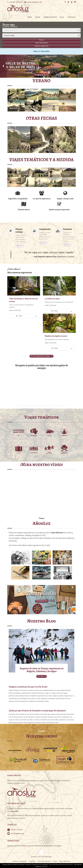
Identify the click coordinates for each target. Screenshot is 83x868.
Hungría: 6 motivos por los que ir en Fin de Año (28, 687)
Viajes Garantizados (41, 43)
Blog (62, 17)
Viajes (38, 17)
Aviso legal (32, 862)
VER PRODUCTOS (42, 601)
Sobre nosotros (50, 17)
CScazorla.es (48, 857)
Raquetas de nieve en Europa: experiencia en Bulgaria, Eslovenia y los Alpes (41, 670)
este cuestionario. (13, 812)
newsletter (24, 846)
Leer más (42, 676)
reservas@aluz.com (35, 2)
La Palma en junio (52, 298)
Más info (19, 245)
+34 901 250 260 (16, 2)
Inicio (30, 17)
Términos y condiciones (20, 862)
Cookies (55, 862)
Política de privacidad (44, 862)
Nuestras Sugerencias (42, 46)
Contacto (71, 17)
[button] (3, 65)
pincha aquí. (44, 866)
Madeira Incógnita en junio (56, 335)
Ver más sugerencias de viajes (41, 355)
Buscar (41, 40)
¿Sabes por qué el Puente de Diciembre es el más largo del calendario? (37, 711)
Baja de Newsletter (65, 862)
